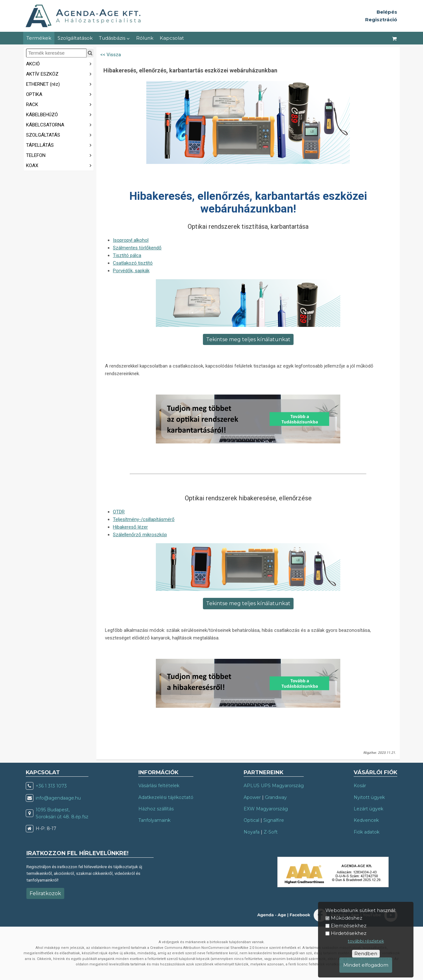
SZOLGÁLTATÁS (60, 135)
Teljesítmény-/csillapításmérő (144, 519)
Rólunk (145, 38)
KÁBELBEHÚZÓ (60, 114)
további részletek (366, 941)
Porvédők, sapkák (131, 271)
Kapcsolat (172, 38)
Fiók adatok (367, 832)
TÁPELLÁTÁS (60, 145)
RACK (60, 104)
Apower (252, 797)
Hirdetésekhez (349, 933)
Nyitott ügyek (369, 797)
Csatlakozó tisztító (133, 263)
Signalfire (274, 820)
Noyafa (252, 832)
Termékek (39, 38)
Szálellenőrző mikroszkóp (140, 535)
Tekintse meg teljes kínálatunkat (248, 339)
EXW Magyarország (266, 809)
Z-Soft (271, 832)
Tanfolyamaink (154, 820)
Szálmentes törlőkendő (137, 248)
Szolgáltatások (75, 38)
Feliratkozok (45, 893)
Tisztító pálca (127, 255)
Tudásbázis (114, 38)
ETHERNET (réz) (60, 84)
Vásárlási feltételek (159, 786)
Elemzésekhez (349, 926)
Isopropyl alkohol (131, 240)
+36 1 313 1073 (51, 786)
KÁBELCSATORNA (60, 124)
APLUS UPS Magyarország (274, 786)
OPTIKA (60, 94)
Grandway (276, 797)
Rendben (366, 953)
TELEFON (60, 155)
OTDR (119, 512)
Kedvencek (366, 820)
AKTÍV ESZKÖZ (60, 74)
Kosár (360, 786)
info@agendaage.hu (58, 798)
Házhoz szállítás (156, 809)
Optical (251, 820)
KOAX (60, 165)
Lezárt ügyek (368, 809)
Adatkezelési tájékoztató (166, 797)
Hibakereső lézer (130, 527)
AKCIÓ (60, 63)
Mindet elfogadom (366, 965)
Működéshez (347, 918)
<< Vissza (111, 55)
